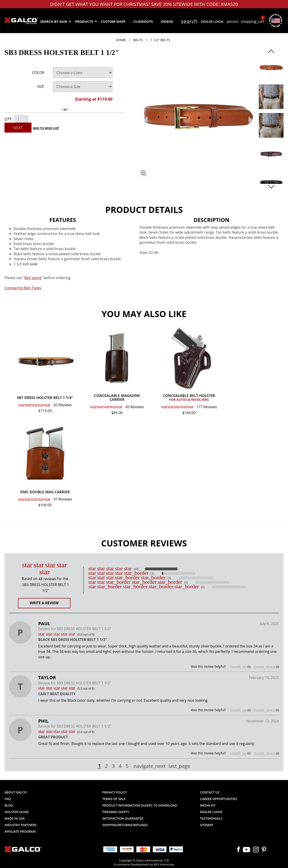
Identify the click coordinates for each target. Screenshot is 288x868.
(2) (152, 573)
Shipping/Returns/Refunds (125, 825)
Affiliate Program (20, 831)
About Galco (16, 792)
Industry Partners (21, 825)
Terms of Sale (114, 799)
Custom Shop (113, 21)
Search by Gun (55, 21)
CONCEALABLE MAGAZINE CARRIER (117, 398)
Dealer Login (212, 21)
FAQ (8, 799)
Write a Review (44, 603)
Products (86, 21)
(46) (137, 569)
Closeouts (143, 21)
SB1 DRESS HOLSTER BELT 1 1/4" (45, 398)
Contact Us (210, 792)
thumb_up (238, 667)
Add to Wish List (46, 128)
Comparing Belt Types (23, 288)
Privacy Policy (114, 792)
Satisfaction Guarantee (123, 818)
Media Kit (208, 805)
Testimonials (211, 818)
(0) (169, 578)
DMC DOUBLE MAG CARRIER (45, 492)
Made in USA (15, 818)
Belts (138, 40)
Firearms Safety (116, 812)
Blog (9, 805)
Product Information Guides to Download (140, 805)
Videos (167, 21)
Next (18, 128)
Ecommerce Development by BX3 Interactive (144, 864)
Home (121, 40)
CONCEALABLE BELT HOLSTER (189, 398)
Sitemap (207, 825)
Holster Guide (17, 812)
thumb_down (264, 667)
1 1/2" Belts (160, 40)
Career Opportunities (219, 799)
